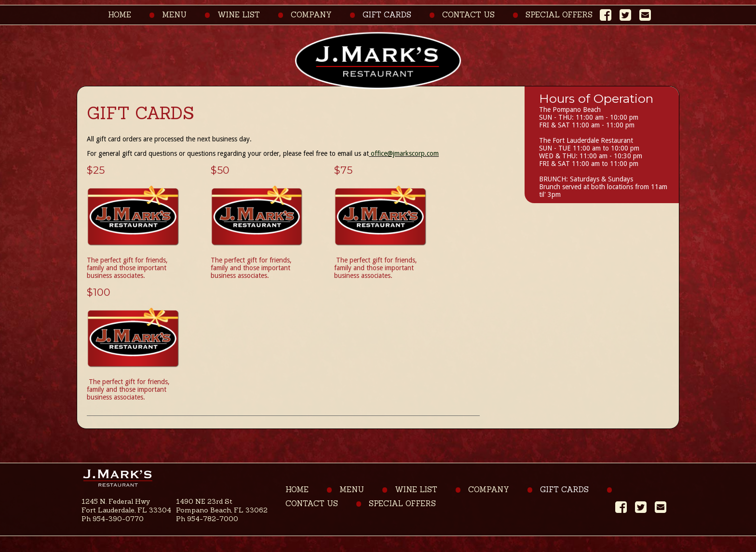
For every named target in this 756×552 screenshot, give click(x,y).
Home (120, 15)
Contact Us (468, 15)
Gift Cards (387, 15)
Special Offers (559, 15)
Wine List (239, 15)
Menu (174, 15)
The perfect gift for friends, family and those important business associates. (127, 268)
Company (311, 15)
